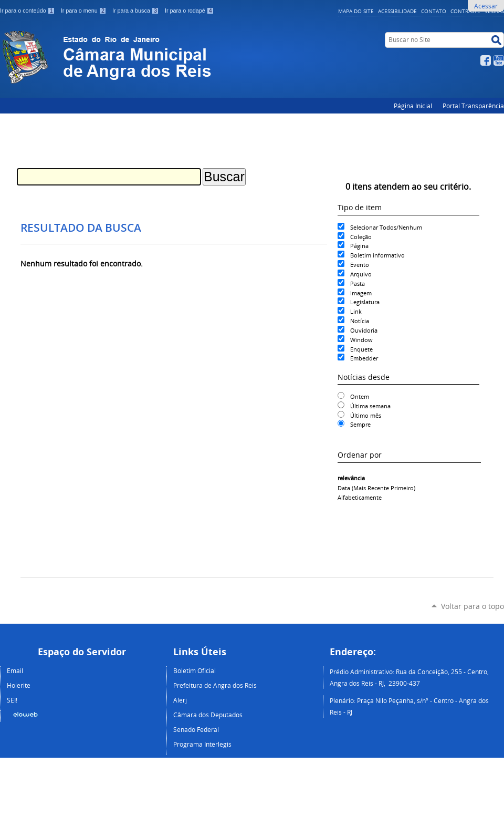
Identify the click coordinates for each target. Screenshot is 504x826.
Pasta (358, 283)
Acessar (486, 6)
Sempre (360, 424)
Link (356, 311)
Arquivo (361, 274)
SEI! (12, 700)
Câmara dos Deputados (208, 715)
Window (361, 340)
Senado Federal (196, 729)
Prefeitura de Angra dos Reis (215, 685)
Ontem (360, 396)
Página (359, 246)
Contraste (465, 11)
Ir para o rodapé (190, 11)
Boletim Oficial (195, 670)
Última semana (370, 406)
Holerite (19, 685)
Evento (360, 265)
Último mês (366, 415)
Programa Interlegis (202, 744)
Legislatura (365, 302)
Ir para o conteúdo (28, 11)
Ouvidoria (364, 330)
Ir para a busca (136, 11)
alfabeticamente (360, 497)
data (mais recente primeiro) (376, 488)
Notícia (360, 321)
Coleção (361, 237)
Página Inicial (413, 106)
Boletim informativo (377, 255)
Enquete (361, 349)
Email (15, 670)
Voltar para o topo (472, 606)
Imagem (361, 293)
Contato (434, 11)
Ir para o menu (85, 11)
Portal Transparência (473, 106)
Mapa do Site (356, 11)
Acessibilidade (397, 11)
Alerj (180, 700)
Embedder (364, 358)
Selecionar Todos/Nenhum (386, 227)
